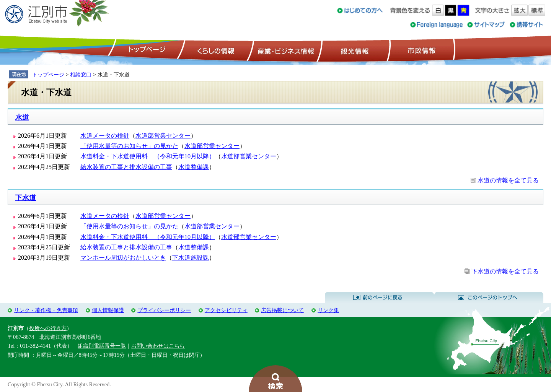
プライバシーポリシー (164, 310)
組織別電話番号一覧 (102, 346)
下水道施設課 (191, 258)
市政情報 (421, 50)
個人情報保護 (108, 310)
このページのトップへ (489, 298)
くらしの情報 (215, 50)
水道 (22, 117)
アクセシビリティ (226, 310)
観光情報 (354, 50)
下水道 (26, 198)
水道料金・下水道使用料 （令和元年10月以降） (148, 156)
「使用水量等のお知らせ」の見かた (129, 146)
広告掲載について (282, 310)
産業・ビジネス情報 (284, 50)
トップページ (146, 50)
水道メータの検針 (105, 136)
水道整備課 (194, 167)
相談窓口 (81, 75)
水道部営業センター (163, 136)
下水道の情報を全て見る (505, 271)
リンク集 (328, 310)
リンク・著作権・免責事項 (46, 310)
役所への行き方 (48, 328)
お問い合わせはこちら (158, 346)
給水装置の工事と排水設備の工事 (126, 167)
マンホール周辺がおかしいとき (123, 258)
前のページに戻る (379, 298)
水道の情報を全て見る (508, 180)
